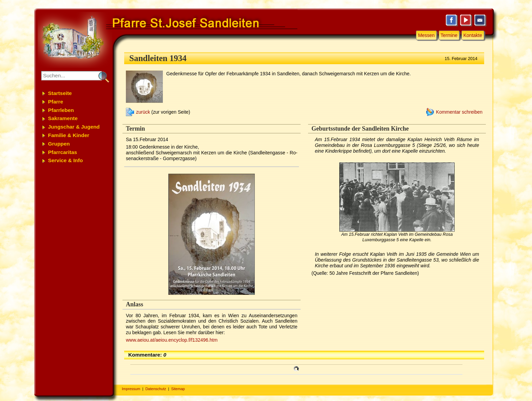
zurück (143, 112)
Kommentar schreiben (459, 112)
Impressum (131, 389)
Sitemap (178, 389)
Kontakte (473, 35)
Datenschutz (156, 389)
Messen (426, 35)
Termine (449, 35)
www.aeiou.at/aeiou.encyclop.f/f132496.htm (172, 340)
